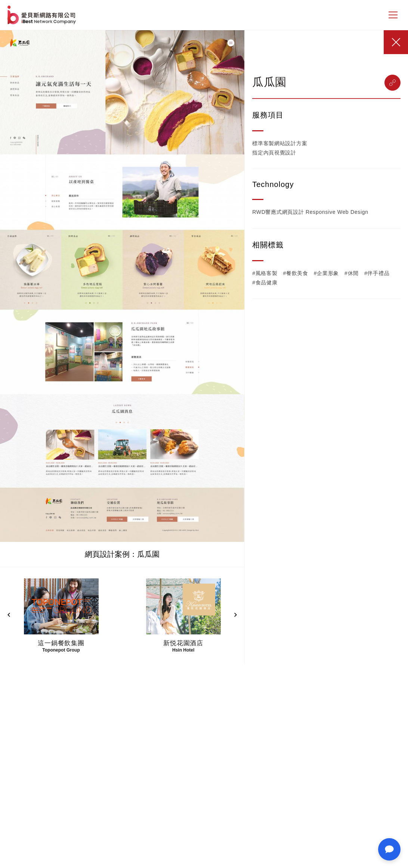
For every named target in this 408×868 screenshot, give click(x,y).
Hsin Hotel (183, 650)
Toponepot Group (61, 650)
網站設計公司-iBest (42, 15)
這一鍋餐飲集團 (61, 643)
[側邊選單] (393, 15)
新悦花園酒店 (183, 643)
